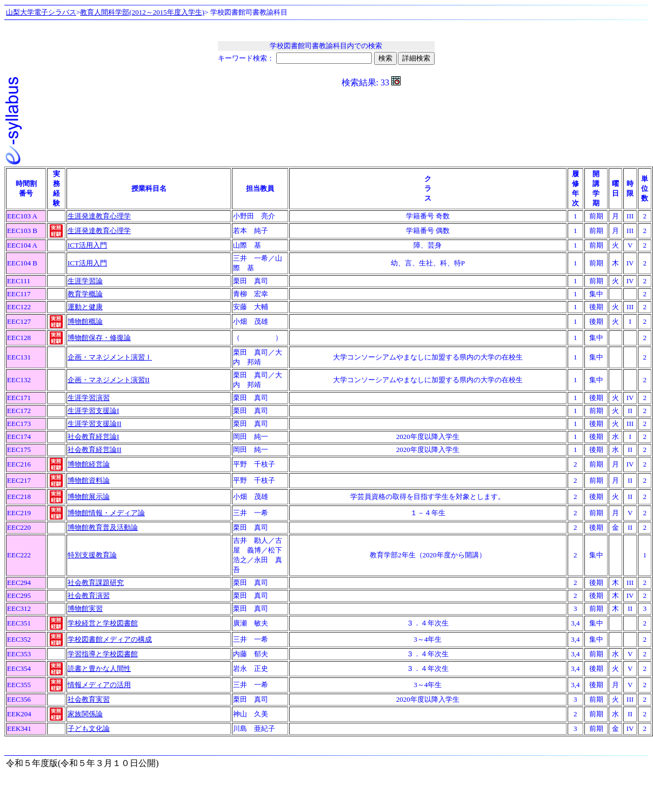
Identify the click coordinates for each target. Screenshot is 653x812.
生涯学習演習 (89, 398)
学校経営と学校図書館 (103, 623)
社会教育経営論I (93, 437)
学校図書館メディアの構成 (110, 639)
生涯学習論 (85, 281)
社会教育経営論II (95, 450)
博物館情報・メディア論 (106, 513)
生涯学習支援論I (93, 411)
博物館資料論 (89, 480)
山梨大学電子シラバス (41, 12)
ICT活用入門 (87, 245)
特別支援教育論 (92, 555)
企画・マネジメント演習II (109, 380)
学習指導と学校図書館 (103, 654)
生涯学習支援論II (95, 424)
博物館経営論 (89, 464)
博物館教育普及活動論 (103, 527)
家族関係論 (85, 714)
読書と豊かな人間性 (99, 668)
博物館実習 (85, 608)
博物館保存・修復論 (99, 338)
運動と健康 (85, 307)
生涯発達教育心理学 (99, 216)
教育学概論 (85, 294)
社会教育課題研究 (96, 583)
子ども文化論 (89, 728)
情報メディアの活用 (99, 685)
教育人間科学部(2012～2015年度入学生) (142, 12)
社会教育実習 (89, 699)
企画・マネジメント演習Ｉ (110, 357)
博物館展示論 (89, 497)
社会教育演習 (89, 595)
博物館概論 (85, 321)
